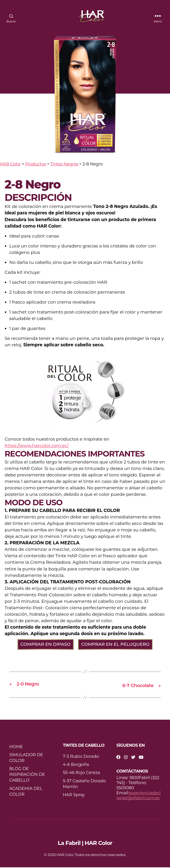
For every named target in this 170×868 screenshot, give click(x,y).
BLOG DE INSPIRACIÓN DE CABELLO (27, 775)
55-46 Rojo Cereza (82, 774)
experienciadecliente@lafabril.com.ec (138, 796)
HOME (16, 747)
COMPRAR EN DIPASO (46, 645)
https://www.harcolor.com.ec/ (37, 447)
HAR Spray (74, 795)
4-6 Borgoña (76, 765)
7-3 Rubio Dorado (81, 757)
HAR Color (65, 855)
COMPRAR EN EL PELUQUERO (115, 645)
